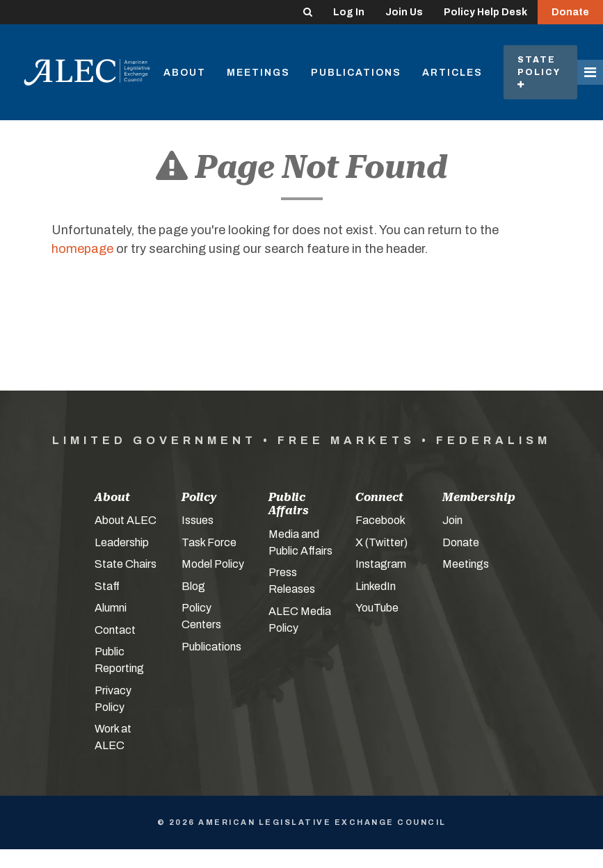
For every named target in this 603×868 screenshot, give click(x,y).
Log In (349, 12)
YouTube (377, 608)
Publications (356, 73)
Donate (570, 12)
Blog (193, 586)
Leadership (122, 542)
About (185, 73)
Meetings (258, 73)
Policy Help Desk (485, 12)
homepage (82, 249)
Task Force (209, 542)
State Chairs (126, 564)
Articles (452, 73)
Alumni (111, 608)
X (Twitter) (381, 542)
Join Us (404, 12)
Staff (107, 586)
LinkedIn (376, 586)
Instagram (381, 564)
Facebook (380, 520)
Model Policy (213, 564)
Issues (198, 520)
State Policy (540, 72)
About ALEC (126, 520)
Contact (115, 630)
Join (452, 520)
